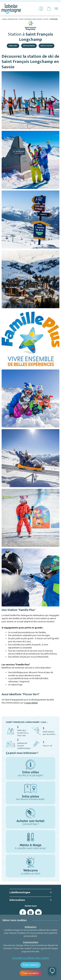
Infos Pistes (47, 46)
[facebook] (23, 913)
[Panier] (49, 9)
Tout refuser (31, 965)
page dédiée (32, 703)
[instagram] (31, 913)
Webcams (13, 46)
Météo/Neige (29, 46)
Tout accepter (31, 973)
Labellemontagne (10, 19)
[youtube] (38, 913)
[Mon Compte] (41, 9)
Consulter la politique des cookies (31, 958)
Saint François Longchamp (30, 19)
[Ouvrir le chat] (52, 971)
